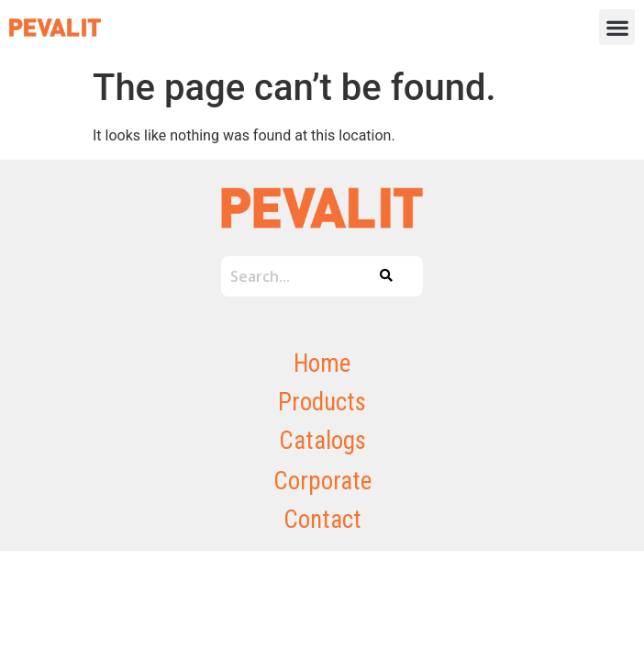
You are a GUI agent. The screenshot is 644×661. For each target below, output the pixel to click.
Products (322, 402)
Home (322, 364)
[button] (617, 27)
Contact (322, 520)
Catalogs (322, 441)
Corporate (322, 481)
